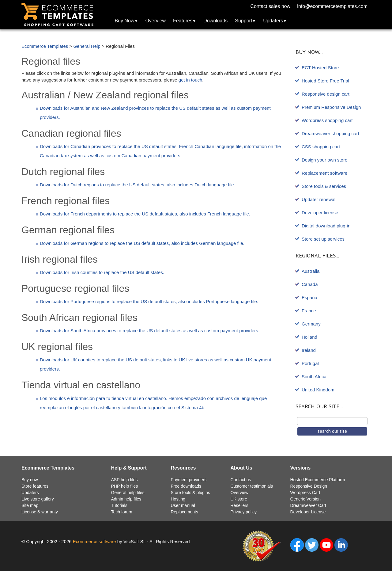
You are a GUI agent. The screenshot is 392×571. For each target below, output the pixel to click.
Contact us (241, 480)
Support (243, 21)
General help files (128, 493)
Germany (311, 324)
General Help (87, 46)
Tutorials (119, 505)
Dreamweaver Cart (308, 505)
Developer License (308, 512)
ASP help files (124, 480)
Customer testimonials (252, 486)
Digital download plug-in (326, 226)
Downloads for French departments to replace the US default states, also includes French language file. (145, 214)
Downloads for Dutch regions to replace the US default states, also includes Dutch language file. (138, 185)
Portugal (310, 363)
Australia (311, 271)
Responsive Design (309, 486)
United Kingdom (318, 390)
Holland (309, 337)
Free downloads (186, 486)
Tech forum (122, 512)
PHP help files (125, 486)
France (309, 311)
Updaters (273, 21)
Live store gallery (38, 499)
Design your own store (324, 160)
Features (183, 21)
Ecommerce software (94, 541)
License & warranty (40, 512)
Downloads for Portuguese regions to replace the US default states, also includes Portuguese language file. (149, 301)
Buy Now (125, 21)
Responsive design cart (326, 94)
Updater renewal (318, 199)
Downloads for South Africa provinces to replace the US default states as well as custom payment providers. (150, 331)
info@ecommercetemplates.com (332, 6)
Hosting (178, 499)
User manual (183, 505)
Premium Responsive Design (331, 107)
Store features (35, 486)
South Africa (314, 377)
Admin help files (126, 499)
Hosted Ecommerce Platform (318, 480)
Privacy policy (244, 512)
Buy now (30, 480)
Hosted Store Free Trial (325, 81)
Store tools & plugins (190, 493)
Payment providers (189, 480)
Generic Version (306, 499)
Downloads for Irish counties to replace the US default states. (102, 272)
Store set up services (323, 239)
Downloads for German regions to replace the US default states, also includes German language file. (142, 243)
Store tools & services (324, 186)
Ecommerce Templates (45, 46)
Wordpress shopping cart (327, 120)
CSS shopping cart (321, 147)
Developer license (320, 213)
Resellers (239, 505)
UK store (239, 499)
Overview (155, 21)
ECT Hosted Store (320, 68)
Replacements (185, 512)
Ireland (309, 350)
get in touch (190, 80)
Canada (310, 284)
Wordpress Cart (305, 493)
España (309, 297)
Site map (30, 505)
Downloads (215, 21)
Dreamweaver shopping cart (330, 133)
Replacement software (324, 173)
